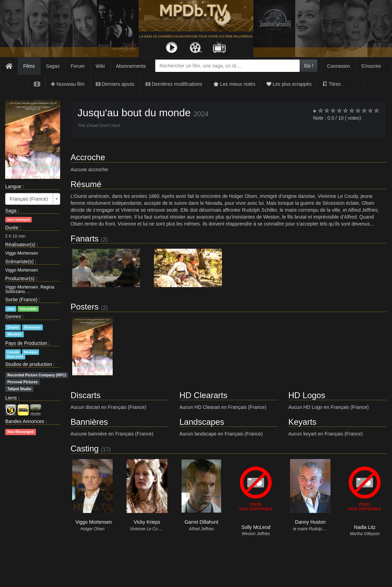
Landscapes (202, 422)
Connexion (339, 66)
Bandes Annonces (25, 421)
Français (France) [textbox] (29, 199)
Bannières (89, 422)
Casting (85, 448)
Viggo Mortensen (22, 253)
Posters (85, 307)
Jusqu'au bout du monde (134, 113)
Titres (332, 84)
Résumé (86, 184)
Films (29, 66)
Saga (11, 211)
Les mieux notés (234, 84)
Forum (77, 66)
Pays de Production (26, 343)
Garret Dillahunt (202, 522)
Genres (13, 317)
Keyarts (302, 422)
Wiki (100, 66)
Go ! (309, 66)
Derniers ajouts (115, 84)
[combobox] (227, 66)
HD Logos (307, 395)
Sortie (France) (21, 300)
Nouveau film (68, 84)
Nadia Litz (365, 527)
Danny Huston (310, 522)
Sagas (53, 66)
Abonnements (131, 66)
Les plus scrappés (289, 84)
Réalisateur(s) (20, 245)
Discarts (86, 395)
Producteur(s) (20, 278)
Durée (12, 228)
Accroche (88, 157)
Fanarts (85, 239)
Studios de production (29, 364)
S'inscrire (371, 66)
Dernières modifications (174, 84)
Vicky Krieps (147, 522)
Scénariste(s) (19, 262)
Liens (11, 398)
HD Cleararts (203, 395)
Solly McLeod (256, 527)
